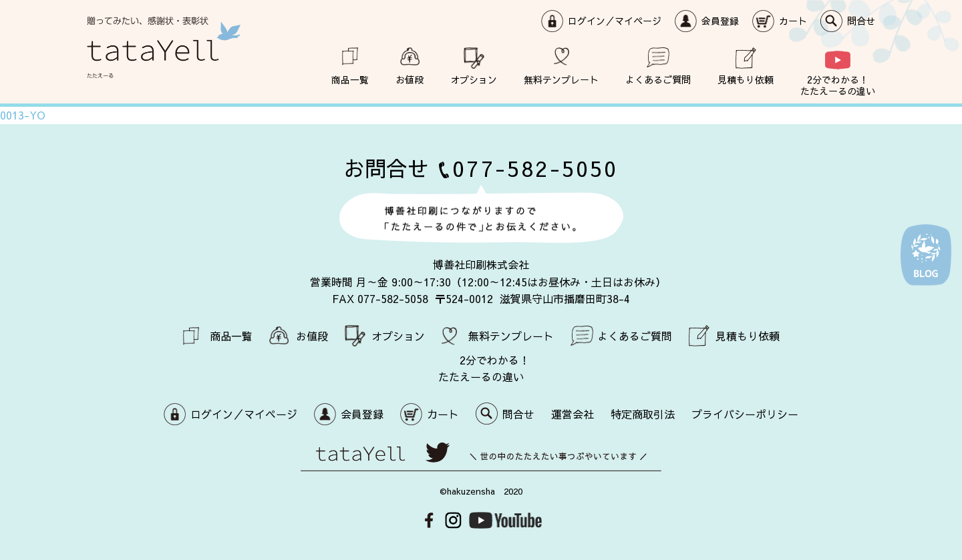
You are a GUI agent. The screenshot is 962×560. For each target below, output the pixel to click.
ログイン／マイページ (615, 21)
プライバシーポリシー (745, 414)
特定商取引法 (643, 414)
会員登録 (720, 21)
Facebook (429, 520)
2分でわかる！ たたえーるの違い (838, 85)
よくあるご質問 (658, 79)
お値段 (410, 79)
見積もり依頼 (746, 79)
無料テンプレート (561, 79)
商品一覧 (350, 79)
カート (793, 21)
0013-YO (23, 115)
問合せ (861, 21)
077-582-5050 (535, 168)
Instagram (453, 520)
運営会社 (573, 414)
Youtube (505, 520)
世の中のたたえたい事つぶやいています (481, 457)
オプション (474, 79)
